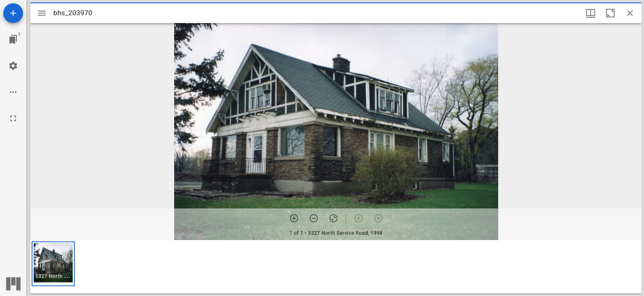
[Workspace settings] (13, 66)
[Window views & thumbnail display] (591, 13)
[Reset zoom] (333, 218)
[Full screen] (13, 118)
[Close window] (630, 13)
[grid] (336, 267)
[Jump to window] (13, 39)
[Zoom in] (294, 218)
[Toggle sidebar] (42, 13)
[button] (53, 264)
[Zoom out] (314, 218)
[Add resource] (13, 13)
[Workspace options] (13, 92)
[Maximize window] (610, 13)
